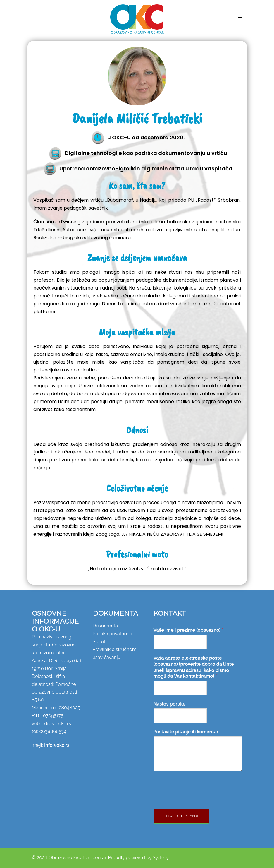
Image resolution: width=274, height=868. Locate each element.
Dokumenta (105, 626)
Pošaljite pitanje (182, 816)
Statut (99, 642)
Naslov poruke (170, 704)
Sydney (161, 858)
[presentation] (198, 799)
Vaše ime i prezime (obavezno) (188, 630)
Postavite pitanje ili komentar (186, 732)
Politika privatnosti (112, 634)
